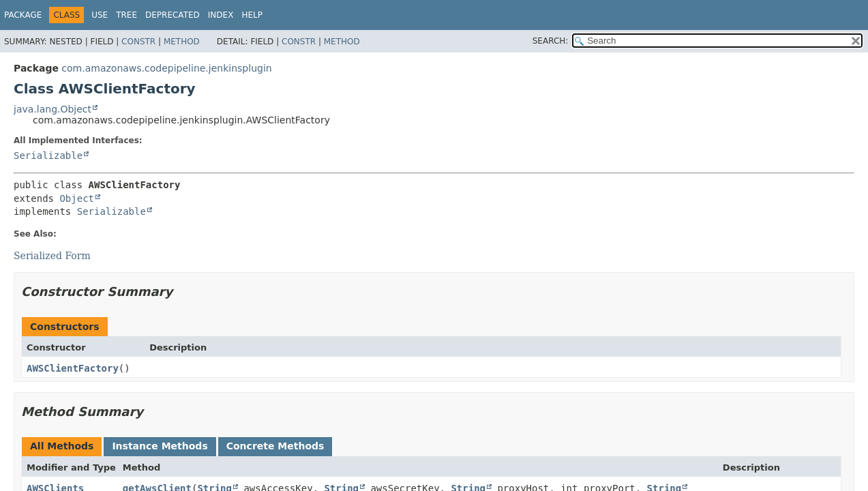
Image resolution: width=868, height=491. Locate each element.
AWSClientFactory (73, 368)
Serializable (48, 155)
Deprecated (173, 15)
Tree (126, 15)
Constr (138, 42)
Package (23, 15)
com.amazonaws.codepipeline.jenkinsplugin (166, 68)
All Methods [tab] (62, 446)
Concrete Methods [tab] (275, 446)
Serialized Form (52, 256)
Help (252, 15)
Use (100, 15)
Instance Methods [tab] (160, 446)
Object (77, 198)
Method (182, 42)
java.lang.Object (53, 109)
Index (221, 15)
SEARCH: (551, 41)
